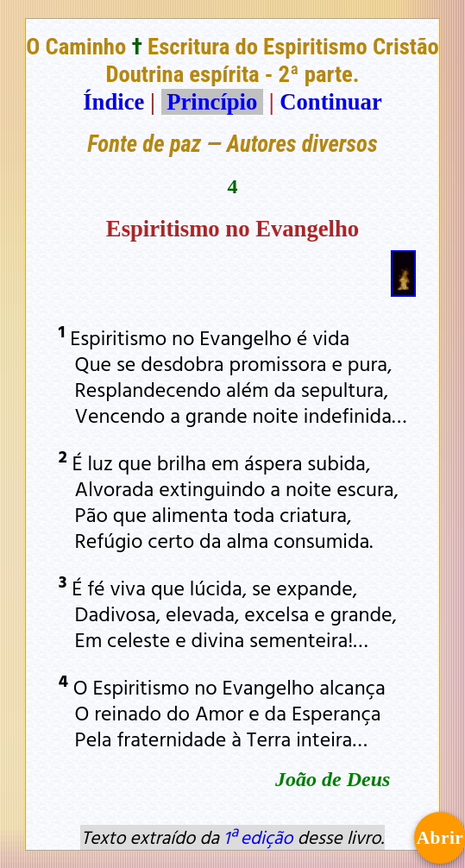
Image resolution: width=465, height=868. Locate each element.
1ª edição (258, 837)
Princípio (212, 102)
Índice (113, 102)
